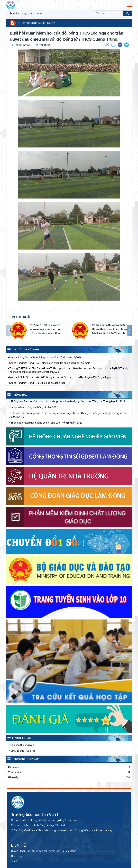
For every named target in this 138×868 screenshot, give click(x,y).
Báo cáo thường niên (21, 745)
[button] (126, 45)
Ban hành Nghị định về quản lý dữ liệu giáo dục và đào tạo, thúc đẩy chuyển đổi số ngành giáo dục (62, 382)
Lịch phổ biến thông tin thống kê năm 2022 (33, 407)
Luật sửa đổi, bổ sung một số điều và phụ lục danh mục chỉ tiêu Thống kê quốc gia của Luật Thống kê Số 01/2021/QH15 (67, 415)
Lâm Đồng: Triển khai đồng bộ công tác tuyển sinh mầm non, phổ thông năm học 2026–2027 (59, 357)
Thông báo (17, 394)
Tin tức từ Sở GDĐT (23, 349)
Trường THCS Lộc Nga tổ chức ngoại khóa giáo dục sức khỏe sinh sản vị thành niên (46, 329)
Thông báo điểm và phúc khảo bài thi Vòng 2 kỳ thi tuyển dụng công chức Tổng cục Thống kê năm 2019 (67, 401)
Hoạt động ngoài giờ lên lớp (38, 23)
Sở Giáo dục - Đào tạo (22, 751)
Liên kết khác (19, 738)
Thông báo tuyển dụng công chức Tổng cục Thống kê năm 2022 (45, 423)
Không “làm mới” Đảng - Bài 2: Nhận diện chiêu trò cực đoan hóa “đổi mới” (49, 368)
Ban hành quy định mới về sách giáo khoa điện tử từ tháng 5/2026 (45, 362)
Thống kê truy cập (22, 759)
